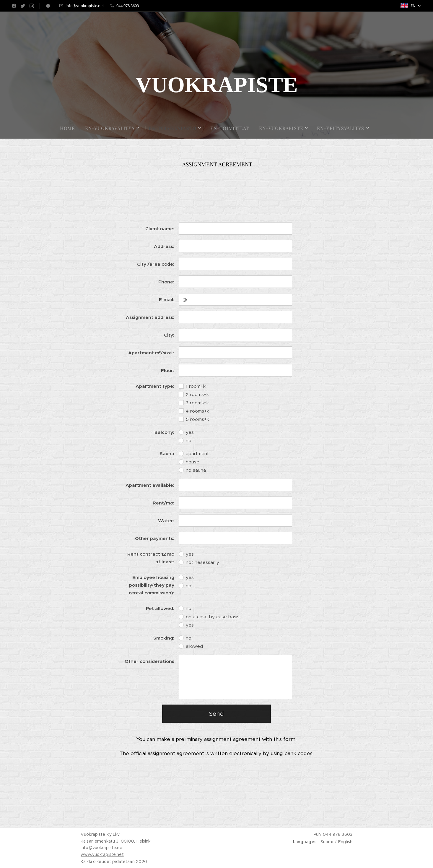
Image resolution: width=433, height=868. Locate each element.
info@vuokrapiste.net (85, 6)
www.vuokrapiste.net (102, 854)
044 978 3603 (128, 6)
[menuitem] (70, 128)
